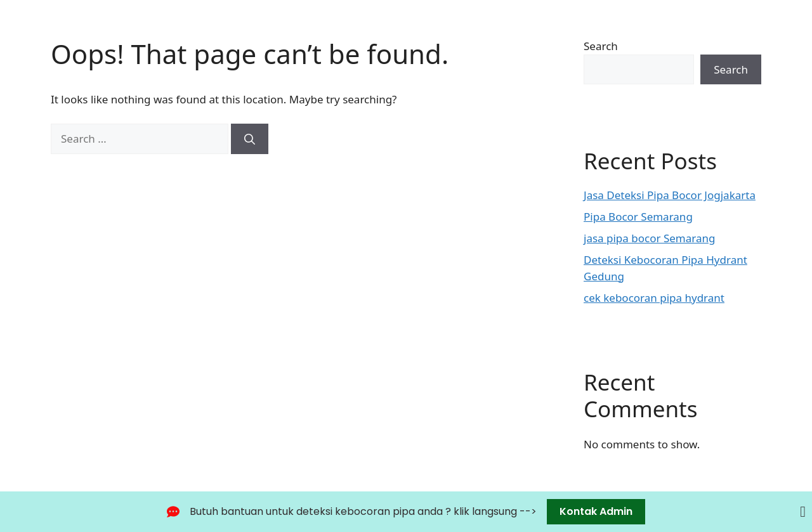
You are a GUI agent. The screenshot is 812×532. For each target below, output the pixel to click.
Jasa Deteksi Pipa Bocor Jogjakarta (670, 195)
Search (601, 46)
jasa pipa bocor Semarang (649, 238)
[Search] (250, 139)
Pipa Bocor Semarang (638, 217)
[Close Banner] (803, 512)
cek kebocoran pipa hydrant (654, 298)
